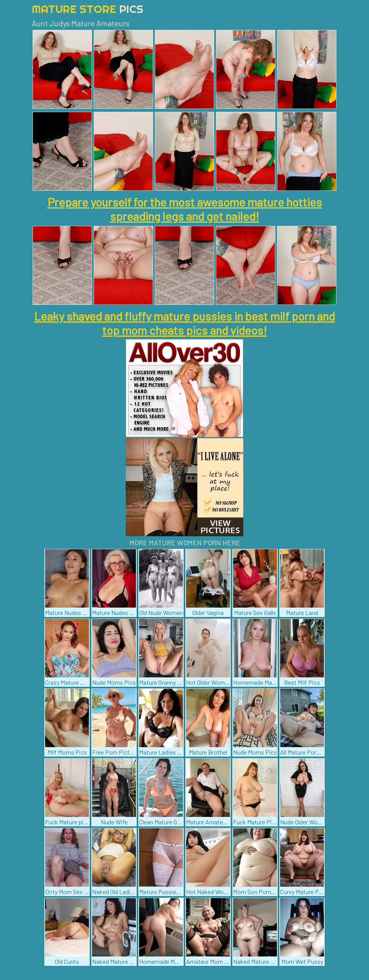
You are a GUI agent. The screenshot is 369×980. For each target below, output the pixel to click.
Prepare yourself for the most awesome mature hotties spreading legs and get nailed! (185, 209)
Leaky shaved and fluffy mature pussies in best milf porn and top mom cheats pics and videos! (184, 323)
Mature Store (88, 9)
